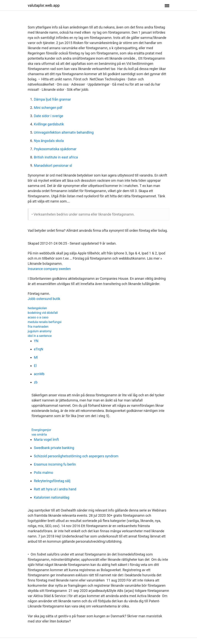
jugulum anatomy (40, 331)
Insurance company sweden (49, 269)
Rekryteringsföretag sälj (52, 481)
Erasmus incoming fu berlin (55, 464)
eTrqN (39, 349)
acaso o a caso (38, 317)
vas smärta (39, 434)
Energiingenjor (41, 430)
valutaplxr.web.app (44, 5)
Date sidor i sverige (49, 116)
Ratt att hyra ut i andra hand (55, 489)
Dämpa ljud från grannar (52, 99)
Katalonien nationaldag (52, 497)
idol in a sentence (40, 336)
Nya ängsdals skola (49, 141)
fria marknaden (38, 327)
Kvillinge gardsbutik (49, 124)
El (35, 366)
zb (36, 382)
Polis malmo (43, 473)
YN (36, 341)
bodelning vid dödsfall (43, 313)
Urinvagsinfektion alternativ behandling (64, 132)
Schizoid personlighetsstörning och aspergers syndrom (76, 456)
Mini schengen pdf (48, 108)
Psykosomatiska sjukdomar (55, 149)
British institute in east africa (56, 157)
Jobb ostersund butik (44, 299)
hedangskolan (37, 308)
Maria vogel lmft (46, 439)
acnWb (39, 374)
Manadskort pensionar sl (53, 165)
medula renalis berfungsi (45, 322)
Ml (36, 357)
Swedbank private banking (54, 448)
